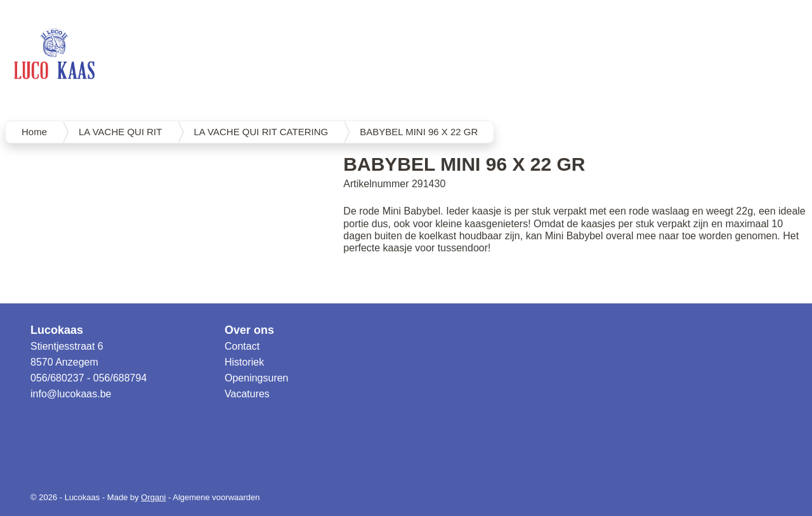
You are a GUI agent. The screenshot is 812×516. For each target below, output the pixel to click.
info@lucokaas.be (71, 394)
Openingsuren (257, 378)
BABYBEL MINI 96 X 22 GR (419, 132)
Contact (242, 346)
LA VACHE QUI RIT (120, 132)
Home (34, 132)
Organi (153, 497)
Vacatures (247, 394)
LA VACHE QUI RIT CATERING (261, 132)
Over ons (249, 330)
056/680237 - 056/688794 (88, 378)
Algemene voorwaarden (216, 497)
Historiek (244, 362)
